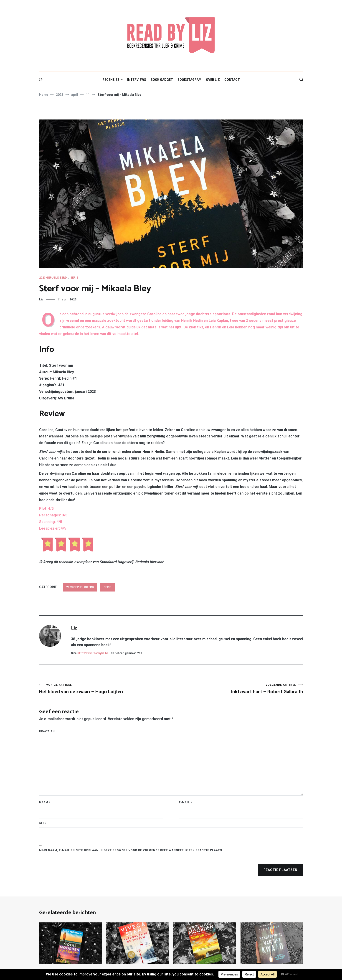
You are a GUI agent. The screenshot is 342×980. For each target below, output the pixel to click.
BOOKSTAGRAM (189, 80)
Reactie (47, 731)
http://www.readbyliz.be (93, 653)
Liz (41, 300)
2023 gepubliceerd (53, 278)
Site (43, 823)
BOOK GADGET (162, 80)
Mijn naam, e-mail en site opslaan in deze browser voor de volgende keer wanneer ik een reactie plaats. (131, 850)
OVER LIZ (213, 80)
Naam (45, 802)
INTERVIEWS (137, 80)
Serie (74, 278)
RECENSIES (111, 80)
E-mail (185, 802)
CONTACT (232, 80)
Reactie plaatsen (280, 870)
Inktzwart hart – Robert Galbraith (237, 689)
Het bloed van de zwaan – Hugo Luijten (105, 689)
